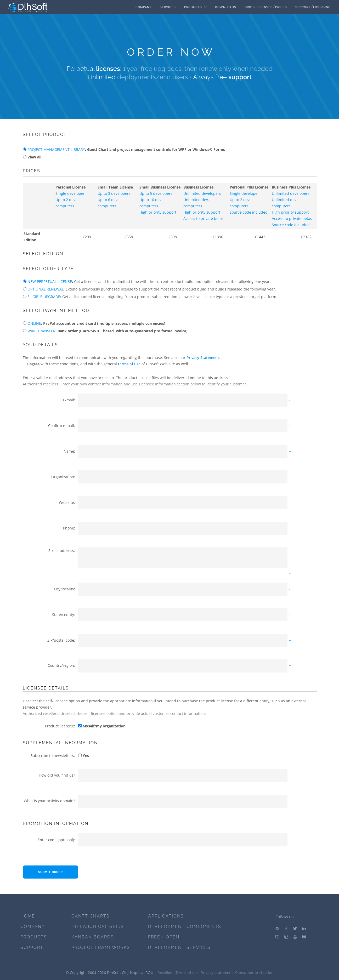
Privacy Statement (203, 358)
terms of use (129, 364)
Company (143, 7)
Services (168, 7)
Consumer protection (254, 973)
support (240, 77)
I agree (33, 364)
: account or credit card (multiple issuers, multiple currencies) (96, 323)
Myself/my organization (104, 726)
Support (303, 7)
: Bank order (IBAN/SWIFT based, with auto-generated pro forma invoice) (107, 331)
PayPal (49, 323)
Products (193, 7)
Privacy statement (217, 973)
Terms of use (187, 973)
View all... (35, 157)
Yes (85, 756)
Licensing (322, 7)
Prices (281, 7)
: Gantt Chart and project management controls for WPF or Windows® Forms (126, 149)
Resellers (165, 973)
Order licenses (259, 7)
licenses (108, 69)
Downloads (226, 7)
